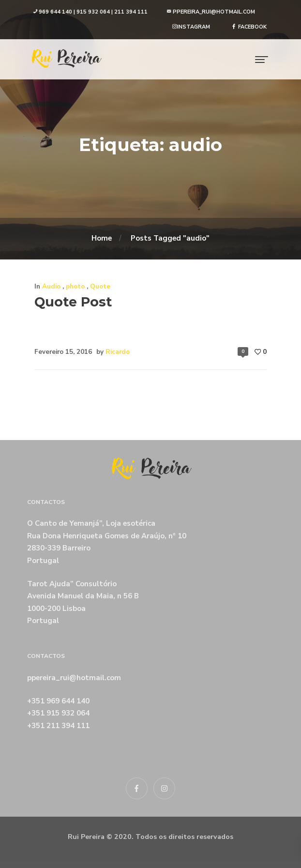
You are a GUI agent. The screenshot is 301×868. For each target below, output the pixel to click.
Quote (100, 286)
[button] (90, 12)
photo (75, 286)
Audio (51, 286)
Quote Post (73, 302)
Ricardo (118, 352)
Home (102, 238)
